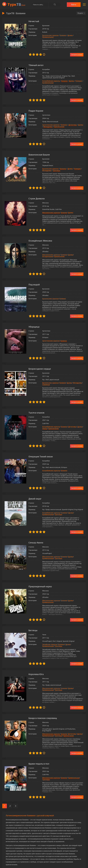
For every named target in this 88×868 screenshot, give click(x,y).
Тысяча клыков (34, 404)
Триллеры (54, 165)
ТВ (16, 4)
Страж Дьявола (34, 193)
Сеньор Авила (34, 534)
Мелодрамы (45, 123)
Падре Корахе (34, 107)
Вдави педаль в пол (37, 748)
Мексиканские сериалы (49, 207)
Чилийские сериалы (47, 632)
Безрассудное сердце (38, 360)
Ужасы (43, 420)
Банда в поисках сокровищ (41, 704)
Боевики (61, 35)
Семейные (44, 376)
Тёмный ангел (34, 62)
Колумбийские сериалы (49, 77)
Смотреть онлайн (77, 51)
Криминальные (78, 35)
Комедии (77, 77)
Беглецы (31, 618)
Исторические (77, 248)
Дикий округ (33, 490)
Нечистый (32, 21)
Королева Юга (34, 660)
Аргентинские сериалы (49, 121)
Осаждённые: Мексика (38, 234)
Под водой (32, 276)
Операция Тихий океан (39, 448)
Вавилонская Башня (37, 149)
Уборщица (32, 318)
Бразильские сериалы (48, 35)
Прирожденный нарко (38, 578)
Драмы (68, 35)
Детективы (70, 121)
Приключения (56, 123)
